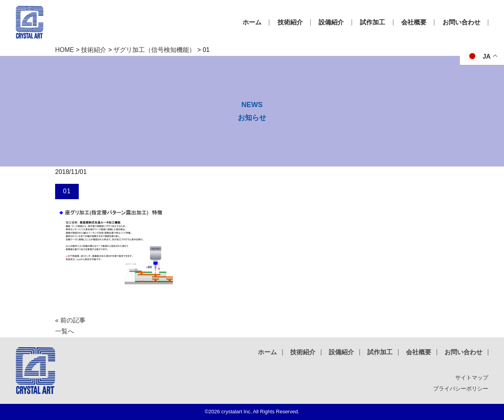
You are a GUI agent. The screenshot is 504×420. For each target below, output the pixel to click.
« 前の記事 (70, 320)
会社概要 (415, 22)
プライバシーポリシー (461, 389)
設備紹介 (335, 22)
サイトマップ (472, 377)
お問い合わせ (462, 22)
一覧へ (65, 331)
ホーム (257, 22)
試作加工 (375, 22)
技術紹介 (294, 22)
